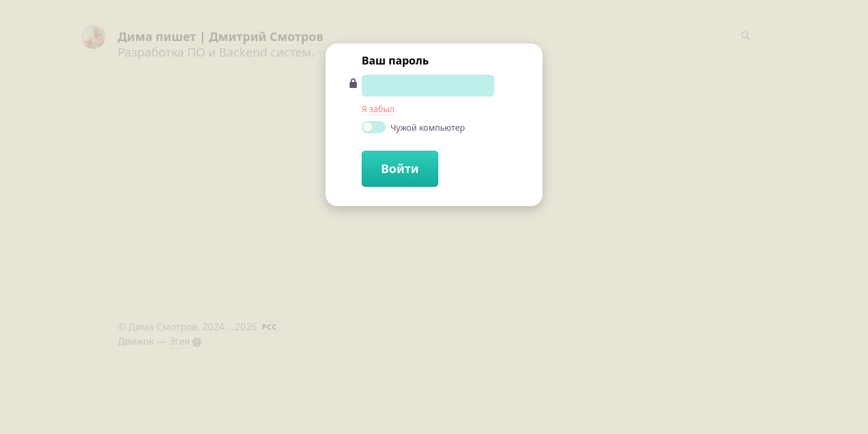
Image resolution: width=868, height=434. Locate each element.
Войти (400, 168)
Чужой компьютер (413, 127)
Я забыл (378, 109)
